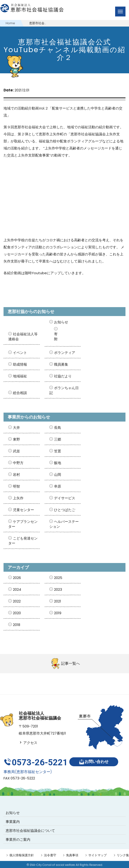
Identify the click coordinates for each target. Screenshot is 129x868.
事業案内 (13, 821)
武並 (16, 451)
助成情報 (20, 364)
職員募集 (61, 364)
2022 (17, 601)
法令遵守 (50, 854)
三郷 (58, 439)
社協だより (63, 376)
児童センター (23, 510)
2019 (58, 613)
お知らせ (61, 322)
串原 (58, 486)
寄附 (56, 336)
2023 (58, 589)
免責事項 (72, 854)
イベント (20, 353)
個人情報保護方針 (22, 854)
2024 (17, 589)
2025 (58, 578)
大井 (16, 428)
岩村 (16, 475)
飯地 (58, 463)
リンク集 (123, 854)
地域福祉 (20, 376)
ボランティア (65, 353)
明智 (16, 486)
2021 (58, 601)
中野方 (18, 463)
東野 (16, 439)
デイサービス (65, 498)
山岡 (58, 475)
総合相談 (20, 393)
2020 (17, 613)
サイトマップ (98, 854)
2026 (17, 578)
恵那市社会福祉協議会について (30, 830)
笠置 (58, 451)
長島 (58, 428)
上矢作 (18, 498)
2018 (17, 625)
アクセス (28, 743)
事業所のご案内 (18, 839)
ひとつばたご (65, 510)
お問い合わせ (94, 762)
